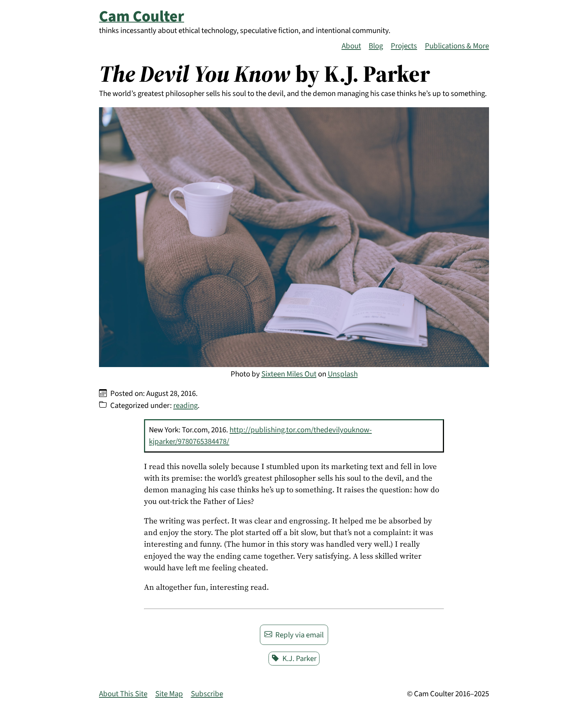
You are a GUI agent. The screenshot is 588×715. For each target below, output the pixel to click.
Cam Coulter (142, 16)
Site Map (169, 694)
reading (185, 405)
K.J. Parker (294, 659)
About (351, 46)
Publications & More (457, 46)
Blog (376, 46)
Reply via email (294, 635)
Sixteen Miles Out (289, 374)
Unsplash (343, 374)
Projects (404, 46)
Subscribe (207, 694)
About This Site (123, 694)
